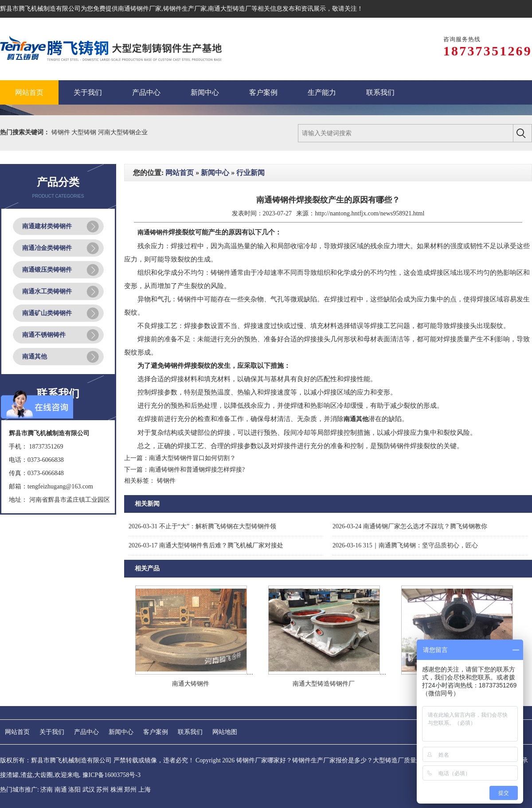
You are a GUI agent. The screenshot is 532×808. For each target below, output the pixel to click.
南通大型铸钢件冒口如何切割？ (192, 458)
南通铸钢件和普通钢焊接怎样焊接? (197, 470)
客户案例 (156, 732)
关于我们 (52, 732)
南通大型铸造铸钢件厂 (324, 684)
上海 (145, 790)
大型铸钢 (85, 132)
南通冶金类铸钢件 (47, 248)
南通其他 (35, 357)
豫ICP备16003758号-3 (111, 775)
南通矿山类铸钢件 (47, 313)
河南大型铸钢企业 (123, 132)
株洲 (117, 790)
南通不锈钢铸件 (44, 335)
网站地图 (225, 732)
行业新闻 (250, 173)
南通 (61, 790)
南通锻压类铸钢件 (47, 270)
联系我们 (190, 732)
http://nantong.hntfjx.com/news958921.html (370, 213)
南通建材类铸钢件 (47, 226)
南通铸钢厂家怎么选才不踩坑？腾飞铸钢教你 (410, 526)
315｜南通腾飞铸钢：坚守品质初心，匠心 (405, 545)
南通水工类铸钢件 (47, 291)
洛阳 (74, 790)
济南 (47, 790)
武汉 (89, 790)
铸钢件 (62, 132)
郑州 (130, 790)
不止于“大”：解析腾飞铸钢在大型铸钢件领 (202, 526)
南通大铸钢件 (191, 684)
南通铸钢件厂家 (140, 9)
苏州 (102, 790)
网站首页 (180, 173)
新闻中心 (215, 173)
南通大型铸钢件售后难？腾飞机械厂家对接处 (206, 545)
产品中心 (86, 732)
